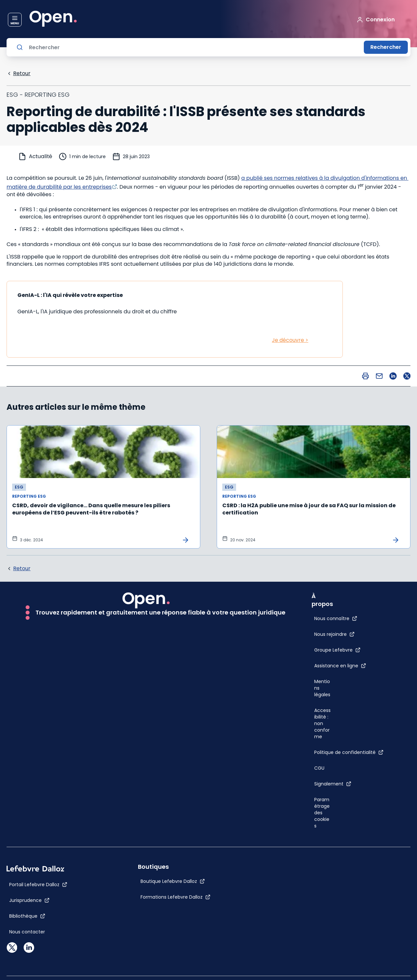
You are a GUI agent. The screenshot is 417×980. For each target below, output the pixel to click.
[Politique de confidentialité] (349, 752)
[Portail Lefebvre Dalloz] (38, 885)
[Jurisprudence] (29, 900)
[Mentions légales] (323, 688)
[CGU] (319, 768)
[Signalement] (333, 784)
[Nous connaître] (336, 618)
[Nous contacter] (27, 932)
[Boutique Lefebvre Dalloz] (173, 881)
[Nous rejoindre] (334, 634)
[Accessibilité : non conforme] (323, 723)
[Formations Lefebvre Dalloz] (176, 897)
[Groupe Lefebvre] (337, 650)
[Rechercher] (194, 47)
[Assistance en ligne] (340, 666)
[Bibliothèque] (27, 916)
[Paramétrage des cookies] (323, 813)
